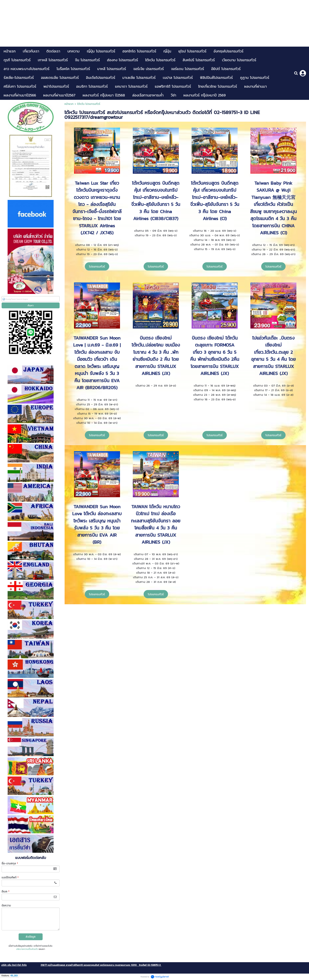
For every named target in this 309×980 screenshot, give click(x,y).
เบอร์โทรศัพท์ (10, 877)
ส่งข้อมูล (30, 937)
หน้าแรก (69, 104)
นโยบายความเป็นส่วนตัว (27, 949)
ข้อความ (6, 905)
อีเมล (5, 891)
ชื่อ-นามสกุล (10, 863)
